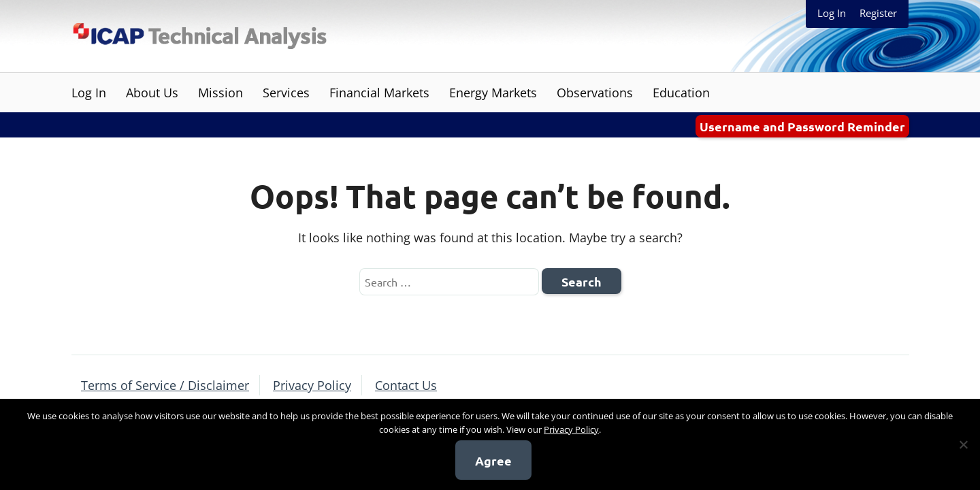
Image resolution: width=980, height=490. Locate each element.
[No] (963, 444)
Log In (832, 13)
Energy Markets (493, 93)
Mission (220, 93)
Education (681, 93)
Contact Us (406, 385)
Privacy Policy (312, 385)
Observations (595, 93)
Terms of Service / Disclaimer (165, 385)
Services (286, 93)
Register (878, 13)
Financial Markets (379, 93)
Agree (493, 460)
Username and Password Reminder (802, 126)
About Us (152, 93)
